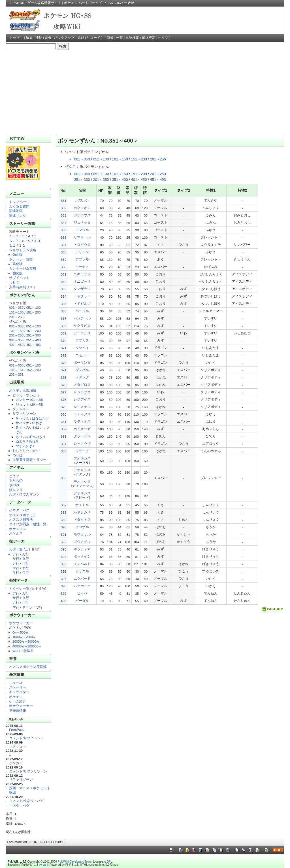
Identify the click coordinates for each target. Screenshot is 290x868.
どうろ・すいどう (26, 395)
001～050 (16, 307)
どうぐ (14, 476)
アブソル (82, 259)
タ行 (25, 559)
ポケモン (16, 697)
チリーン (82, 252)
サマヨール (82, 237)
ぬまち (21, 441)
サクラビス (82, 326)
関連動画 (16, 211)
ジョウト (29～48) (29, 404)
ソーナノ (82, 267)
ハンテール (82, 318)
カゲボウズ (82, 215)
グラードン (82, 436)
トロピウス (82, 244)
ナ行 (16, 563)
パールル (82, 311)
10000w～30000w (26, 641)
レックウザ (82, 443)
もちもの (16, 480)
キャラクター (19, 692)
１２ (22, 245)
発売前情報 (18, 711)
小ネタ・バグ (19, 510)
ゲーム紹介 (18, 701)
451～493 (34, 345)
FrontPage (17, 730)
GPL (109, 862)
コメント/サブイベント (26, 738)
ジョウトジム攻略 (23, 250)
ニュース (16, 683)
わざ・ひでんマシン (24, 494)
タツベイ (82, 348)
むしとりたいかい (26, 451)
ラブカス (82, 340)
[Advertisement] (145, 92)
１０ (37, 241)
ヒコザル (82, 527)
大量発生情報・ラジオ (29, 460)
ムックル (82, 571)
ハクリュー (18, 746)
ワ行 (25, 572)
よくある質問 (19, 206)
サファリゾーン (24, 413)
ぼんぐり (16, 490)
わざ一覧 (16, 549)
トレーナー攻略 (21, 259)
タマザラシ (82, 289)
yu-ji (45, 865)
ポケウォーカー (21, 623)
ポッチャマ (82, 549)
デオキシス (82, 458)
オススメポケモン (23, 515)
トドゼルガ (82, 303)
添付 (81, 38)
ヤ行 (25, 568)
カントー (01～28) (29, 400)
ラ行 (16, 572)
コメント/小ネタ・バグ (26, 801)
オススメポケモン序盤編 (28, 667)
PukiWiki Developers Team (75, 862)
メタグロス (82, 385)
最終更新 (149, 38)
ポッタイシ (82, 556)
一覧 (120, 38)
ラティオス (82, 421)
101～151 (16, 370)
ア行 (16, 554)
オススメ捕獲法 (21, 519)
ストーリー (18, 687)
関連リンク (18, 216)
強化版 (18, 254)
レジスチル (82, 407)
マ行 (16, 568)
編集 (29, 38)
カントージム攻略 (23, 268)
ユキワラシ (82, 274)
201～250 (16, 335)
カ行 (25, 554)
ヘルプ (163, 38)
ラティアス (82, 414)
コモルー (82, 355)
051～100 (34, 307)
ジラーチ (82, 451)
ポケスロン (18, 529)
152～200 (34, 370)
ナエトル (82, 505)
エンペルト (82, 564)
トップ (14, 38)
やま (19, 446)
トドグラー (82, 296)
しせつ (14, 282)
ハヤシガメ (82, 512)
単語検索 (132, 38)
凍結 (39, 38)
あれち (34, 441)
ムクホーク (82, 586)
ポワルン (82, 200)
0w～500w (20, 632)
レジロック (82, 392)
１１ (12, 245)
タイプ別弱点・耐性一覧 (28, 524)
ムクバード (82, 578)
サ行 (16, 559)
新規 (110, 38)
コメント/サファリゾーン (28, 771)
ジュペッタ (82, 222)
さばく (30, 446)
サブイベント (19, 278)
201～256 (16, 317)
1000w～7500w (24, 637)
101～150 (16, 312)
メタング (82, 377)
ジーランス (82, 333)
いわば (37, 423)
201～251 (16, 374)
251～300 (34, 335)
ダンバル (82, 370)
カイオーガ (82, 429)
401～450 (16, 345)
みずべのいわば (27, 427)
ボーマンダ (82, 362)
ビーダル (82, 601)
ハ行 (25, 563)
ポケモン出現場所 (23, 390)
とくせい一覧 (19, 588)
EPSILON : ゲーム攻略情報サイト (36, 3)
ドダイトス (82, 519)
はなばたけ (40, 418)
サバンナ (22, 423)
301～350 (16, 340)
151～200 (34, 312)
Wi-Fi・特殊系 (23, 651)
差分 (48, 38)
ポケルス (16, 533)
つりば (18, 455)
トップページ (19, 202)
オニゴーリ (82, 281)
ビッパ (82, 593)
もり (19, 437)
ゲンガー (16, 763)
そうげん (22, 418)
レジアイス (82, 399)
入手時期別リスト (23, 287)
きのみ (14, 485)
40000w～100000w (27, 646)
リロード (93, 38)
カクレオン (82, 208)
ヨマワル (82, 230)
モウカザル (82, 534)
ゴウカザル (82, 542)
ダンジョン (21, 409)
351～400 (34, 340)
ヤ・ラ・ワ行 (32, 607)
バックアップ (64, 38)
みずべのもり (35, 437)
